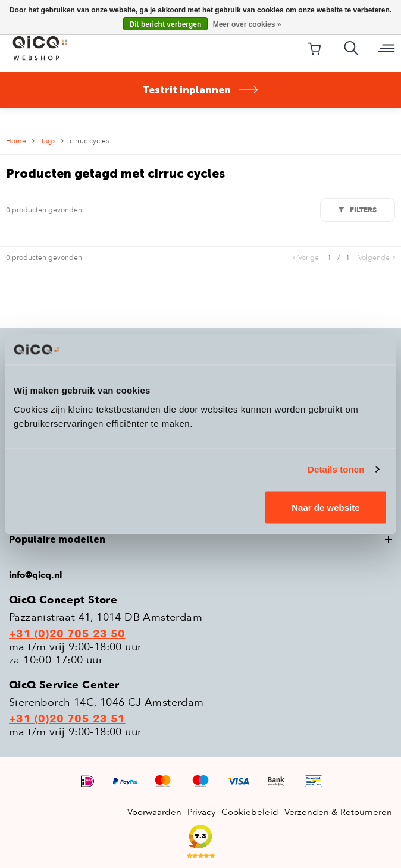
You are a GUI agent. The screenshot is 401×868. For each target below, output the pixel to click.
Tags (48, 141)
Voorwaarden (154, 812)
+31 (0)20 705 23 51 (67, 719)
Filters (358, 210)
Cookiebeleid (250, 812)
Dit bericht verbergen (166, 24)
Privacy (201, 812)
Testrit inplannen (200, 90)
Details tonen (336, 469)
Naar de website (325, 507)
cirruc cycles (89, 141)
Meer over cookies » (247, 24)
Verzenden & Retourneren (338, 812)
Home (16, 141)
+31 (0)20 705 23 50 (67, 634)
